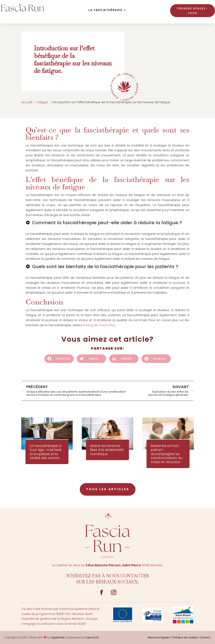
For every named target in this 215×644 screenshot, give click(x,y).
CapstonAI (92, 637)
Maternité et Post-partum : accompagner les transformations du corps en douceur (166, 454)
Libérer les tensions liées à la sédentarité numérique (107, 450)
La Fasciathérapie (105, 10)
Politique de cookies (185, 637)
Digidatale (58, 637)
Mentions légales (159, 637)
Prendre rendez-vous (192, 11)
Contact (205, 637)
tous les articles (108, 489)
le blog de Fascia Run (99, 325)
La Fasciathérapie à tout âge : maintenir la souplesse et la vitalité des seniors (46, 452)
